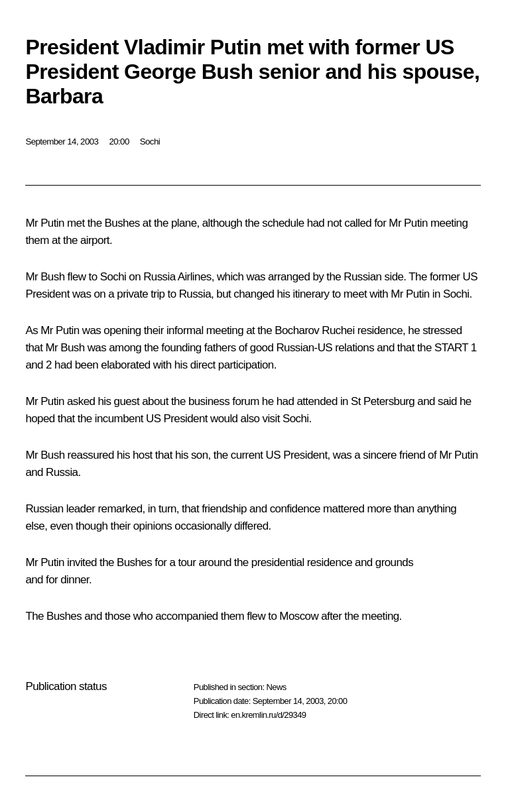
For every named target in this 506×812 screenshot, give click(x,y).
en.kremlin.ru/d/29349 (268, 715)
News (276, 687)
